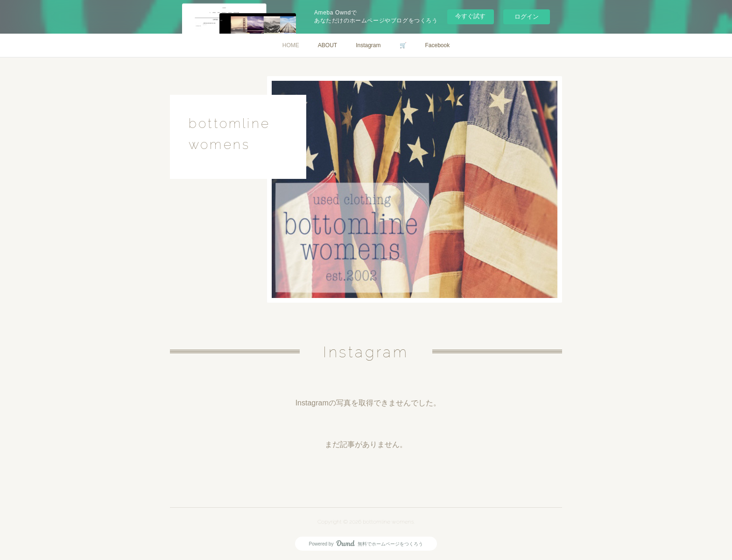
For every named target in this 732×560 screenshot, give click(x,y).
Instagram (368, 45)
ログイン (527, 17)
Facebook (438, 45)
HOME (291, 45)
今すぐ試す (470, 16)
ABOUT (327, 45)
